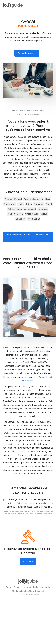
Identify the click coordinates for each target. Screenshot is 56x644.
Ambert (11, 214)
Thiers (29, 204)
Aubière (11, 209)
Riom (48, 199)
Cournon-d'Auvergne (34, 199)
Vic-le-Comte (34, 219)
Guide (8, 587)
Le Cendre (21, 219)
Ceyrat (20, 214)
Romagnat (43, 209)
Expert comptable (22, 587)
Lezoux (44, 214)
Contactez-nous (23, 514)
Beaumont (39, 204)
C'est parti (28, 561)
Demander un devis (27, 53)
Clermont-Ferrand (13, 199)
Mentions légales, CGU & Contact (28, 591)
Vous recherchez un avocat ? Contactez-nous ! (28, 237)
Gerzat (49, 204)
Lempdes (21, 209)
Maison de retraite (42, 587)
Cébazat (32, 209)
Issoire (21, 204)
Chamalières (9, 204)
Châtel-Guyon (32, 214)
